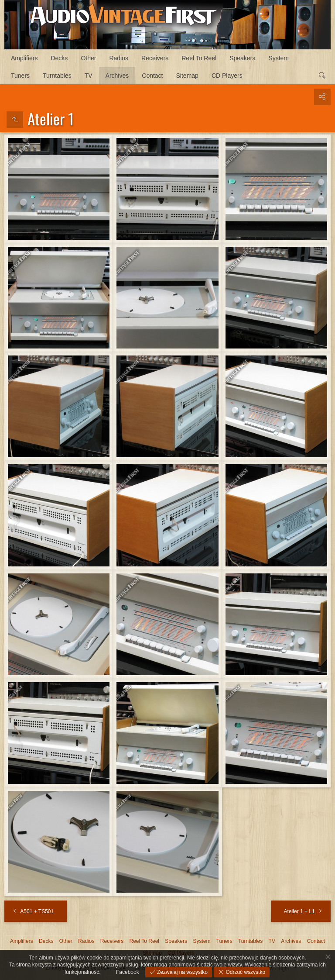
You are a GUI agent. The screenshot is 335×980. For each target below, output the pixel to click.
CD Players (227, 76)
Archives (117, 76)
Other (88, 58)
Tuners (20, 76)
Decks (59, 58)
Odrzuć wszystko (245, 972)
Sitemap (187, 76)
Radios (119, 58)
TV (89, 76)
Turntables (57, 76)
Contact (152, 76)
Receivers (155, 58)
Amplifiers (24, 58)
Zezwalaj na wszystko (182, 972)
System (279, 58)
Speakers (242, 58)
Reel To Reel (199, 58)
